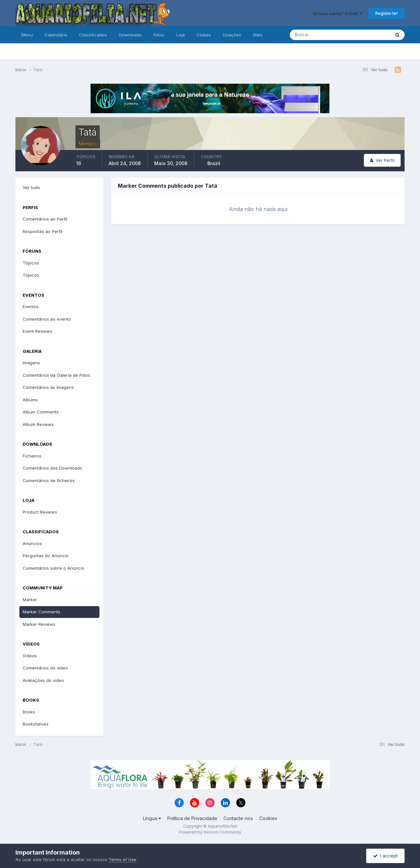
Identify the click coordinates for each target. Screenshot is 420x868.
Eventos (31, 307)
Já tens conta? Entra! (337, 13)
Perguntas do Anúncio (46, 556)
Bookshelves (36, 724)
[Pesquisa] (319, 35)
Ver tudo (31, 187)
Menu (27, 35)
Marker (30, 600)
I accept (385, 856)
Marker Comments (42, 612)
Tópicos (31, 263)
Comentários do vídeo (45, 668)
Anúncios (32, 543)
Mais (258, 35)
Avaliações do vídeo (43, 680)
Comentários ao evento (47, 319)
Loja (180, 35)
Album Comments (41, 412)
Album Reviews (38, 424)
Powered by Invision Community (210, 832)
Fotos (159, 35)
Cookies (268, 818)
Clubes (204, 35)
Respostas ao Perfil (42, 231)
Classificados (93, 35)
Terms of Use (122, 859)
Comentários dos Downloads (52, 468)
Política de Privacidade (192, 818)
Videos (30, 656)
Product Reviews (40, 512)
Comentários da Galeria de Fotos (56, 375)
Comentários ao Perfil (45, 219)
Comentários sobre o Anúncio (53, 568)
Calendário (56, 35)
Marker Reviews (39, 624)
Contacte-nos (238, 818)
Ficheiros (32, 456)
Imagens (31, 363)
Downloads (130, 35)
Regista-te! (387, 13)
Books (29, 712)
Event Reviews (37, 331)
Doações (232, 35)
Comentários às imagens (48, 387)
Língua (152, 818)
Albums (30, 400)
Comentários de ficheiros (49, 480)
